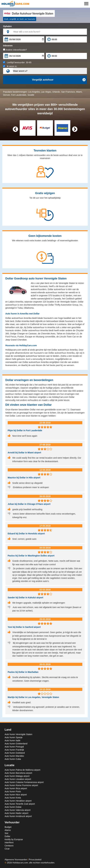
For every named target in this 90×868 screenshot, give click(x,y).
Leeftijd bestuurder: (17, 62)
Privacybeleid (35, 859)
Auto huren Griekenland (16, 744)
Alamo (8, 830)
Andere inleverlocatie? (15, 50)
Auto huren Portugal (14, 747)
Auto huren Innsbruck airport (18, 816)
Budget (8, 827)
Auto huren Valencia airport (18, 810)
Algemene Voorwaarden (16, 859)
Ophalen (7, 26)
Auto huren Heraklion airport (18, 801)
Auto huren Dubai (13, 807)
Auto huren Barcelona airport (18, 773)
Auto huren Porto (13, 791)
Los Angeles (34, 92)
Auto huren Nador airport (16, 813)
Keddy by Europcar (14, 839)
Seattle (31, 95)
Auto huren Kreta (13, 798)
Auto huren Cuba (13, 759)
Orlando (56, 92)
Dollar (7, 836)
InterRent (9, 842)
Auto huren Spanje (14, 737)
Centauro (9, 846)
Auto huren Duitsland (15, 753)
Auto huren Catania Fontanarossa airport (24, 782)
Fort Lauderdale (19, 95)
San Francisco (68, 92)
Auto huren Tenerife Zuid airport (20, 804)
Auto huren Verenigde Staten (18, 734)
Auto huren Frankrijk (14, 750)
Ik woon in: (10, 66)
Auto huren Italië (12, 740)
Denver (6, 95)
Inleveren (8, 46)
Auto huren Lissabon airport (18, 779)
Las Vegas (46, 92)
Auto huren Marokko (14, 756)
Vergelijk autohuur (59, 80)
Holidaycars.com (20, 863)
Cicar (7, 849)
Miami (79, 92)
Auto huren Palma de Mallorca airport (22, 770)
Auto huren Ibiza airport (16, 788)
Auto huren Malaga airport (17, 776)
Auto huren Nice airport (16, 795)
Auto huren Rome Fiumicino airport (21, 785)
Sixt (6, 833)
